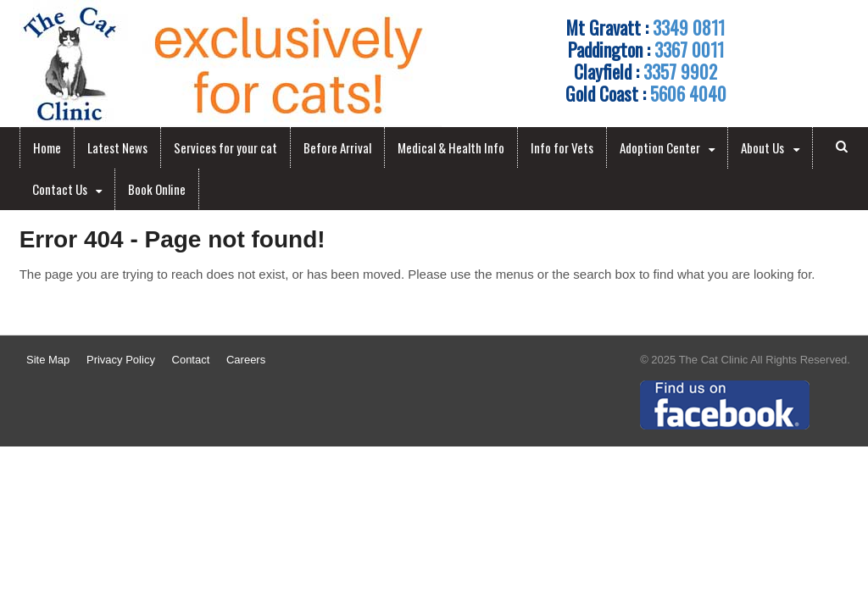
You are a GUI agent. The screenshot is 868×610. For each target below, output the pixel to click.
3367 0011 (689, 49)
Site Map (48, 360)
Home (47, 147)
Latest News (117, 147)
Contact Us (60, 189)
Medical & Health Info (451, 147)
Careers (246, 360)
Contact (191, 360)
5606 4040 (688, 93)
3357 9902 (680, 71)
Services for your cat (225, 147)
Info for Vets (562, 147)
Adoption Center (660, 147)
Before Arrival (337, 147)
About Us (762, 147)
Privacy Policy (121, 360)
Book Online (157, 189)
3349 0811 (689, 27)
